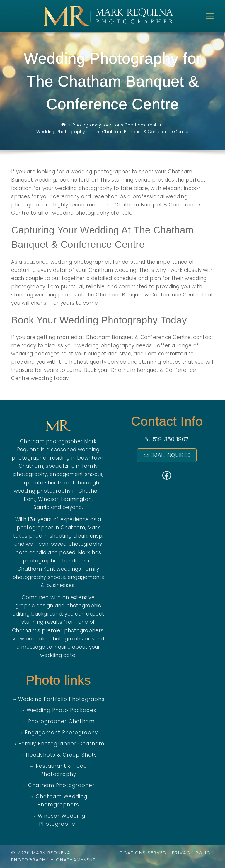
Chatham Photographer (61, 785)
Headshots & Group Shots (61, 755)
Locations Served (142, 853)
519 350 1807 (167, 439)
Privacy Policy (193, 853)
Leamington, (77, 499)
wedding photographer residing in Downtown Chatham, (58, 458)
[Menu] (210, 16)
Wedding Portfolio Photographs (61, 699)
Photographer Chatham (61, 721)
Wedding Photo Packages (62, 710)
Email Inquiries (167, 455)
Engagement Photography (61, 733)
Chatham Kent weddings (49, 569)
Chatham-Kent (76, 860)
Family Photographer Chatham (61, 744)
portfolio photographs (54, 639)
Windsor (48, 499)
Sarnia (41, 507)
